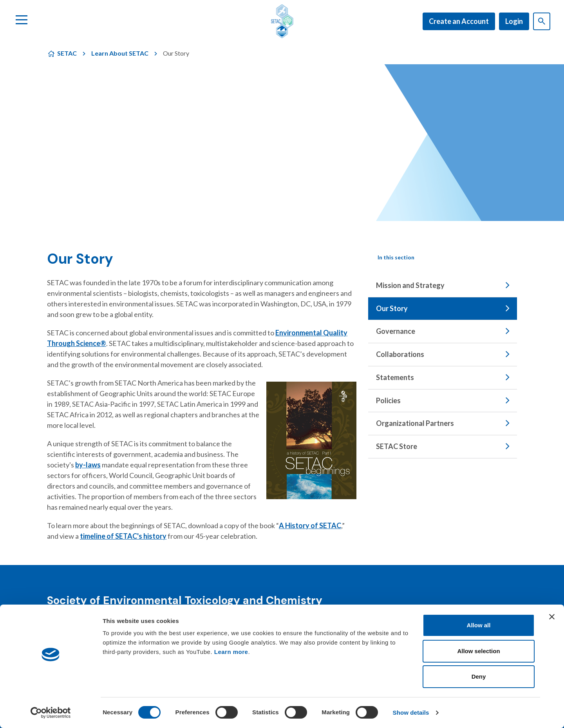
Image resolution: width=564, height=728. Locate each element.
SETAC (67, 53)
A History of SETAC (310, 525)
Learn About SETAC (120, 53)
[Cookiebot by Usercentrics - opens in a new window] (51, 713)
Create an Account (459, 21)
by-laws (88, 465)
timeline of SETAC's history (123, 536)
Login (514, 21)
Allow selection (478, 651)
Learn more (231, 652)
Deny (479, 676)
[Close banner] (552, 617)
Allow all (479, 625)
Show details (411, 713)
